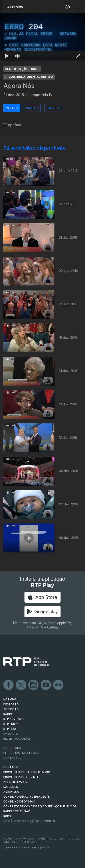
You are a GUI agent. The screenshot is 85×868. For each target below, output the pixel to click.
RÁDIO (8, 714)
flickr (59, 685)
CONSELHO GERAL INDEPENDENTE (26, 797)
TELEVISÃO (11, 709)
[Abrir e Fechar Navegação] (79, 7)
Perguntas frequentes (21, 753)
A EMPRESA (11, 792)
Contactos (12, 758)
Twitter (21, 685)
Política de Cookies (51, 839)
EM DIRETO (11, 734)
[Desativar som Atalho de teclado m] (18, 56)
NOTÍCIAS (10, 699)
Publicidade (28, 842)
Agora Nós (19, 86)
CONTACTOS (12, 767)
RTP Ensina (11, 724)
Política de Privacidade (19, 839)
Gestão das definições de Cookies (29, 821)
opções (12, 125)
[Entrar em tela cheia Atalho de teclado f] (78, 56)
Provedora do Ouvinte (21, 777)
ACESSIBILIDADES (15, 782)
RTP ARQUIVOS (14, 719)
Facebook (9, 685)
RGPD (7, 816)
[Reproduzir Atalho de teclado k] (7, 56)
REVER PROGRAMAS (17, 739)
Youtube (46, 685)
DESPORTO (11, 704)
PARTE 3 (53, 108)
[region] (42, 37)
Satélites (11, 787)
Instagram (34, 685)
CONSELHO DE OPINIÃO (19, 801)
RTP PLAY (10, 729)
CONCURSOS (12, 748)
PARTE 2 (32, 108)
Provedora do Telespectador (27, 772)
